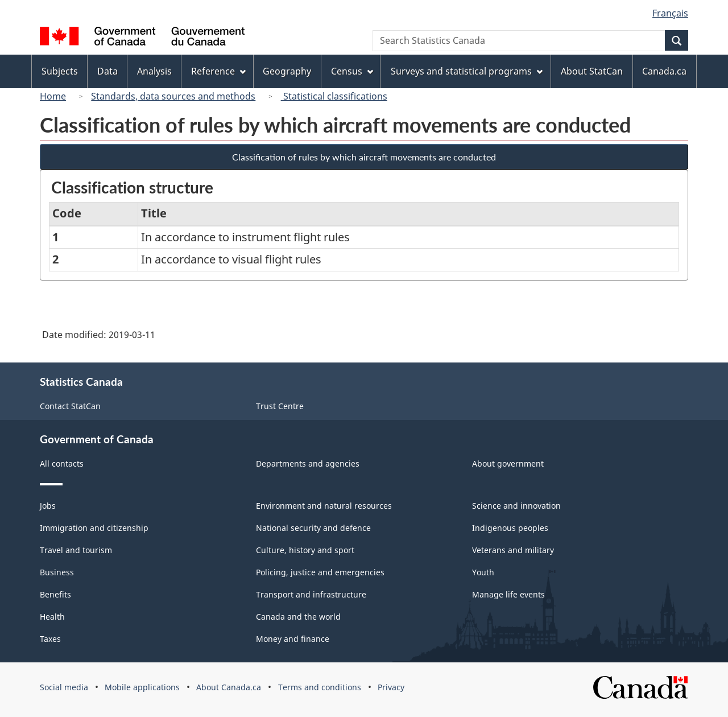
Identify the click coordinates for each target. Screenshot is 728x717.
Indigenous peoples (510, 528)
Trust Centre (280, 406)
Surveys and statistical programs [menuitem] (467, 71)
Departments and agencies (308, 463)
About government (508, 463)
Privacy (391, 687)
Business (57, 572)
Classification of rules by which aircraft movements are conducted (364, 157)
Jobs (48, 506)
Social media (64, 687)
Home (53, 96)
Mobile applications (142, 687)
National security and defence (313, 528)
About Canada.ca (229, 687)
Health (52, 617)
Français (670, 13)
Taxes (50, 639)
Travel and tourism (76, 550)
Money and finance (293, 639)
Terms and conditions (320, 687)
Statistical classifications (334, 96)
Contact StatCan (70, 406)
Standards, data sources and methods (173, 96)
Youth (483, 572)
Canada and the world (298, 617)
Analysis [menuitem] (154, 71)
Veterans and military (513, 550)
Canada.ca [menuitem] (664, 71)
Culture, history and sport (305, 550)
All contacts (62, 463)
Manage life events (508, 594)
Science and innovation (516, 506)
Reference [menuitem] (218, 71)
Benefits (55, 594)
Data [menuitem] (107, 71)
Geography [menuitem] (287, 71)
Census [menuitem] (352, 71)
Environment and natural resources (324, 506)
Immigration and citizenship (94, 528)
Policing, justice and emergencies (320, 572)
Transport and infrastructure (311, 594)
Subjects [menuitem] (60, 71)
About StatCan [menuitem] (592, 71)
